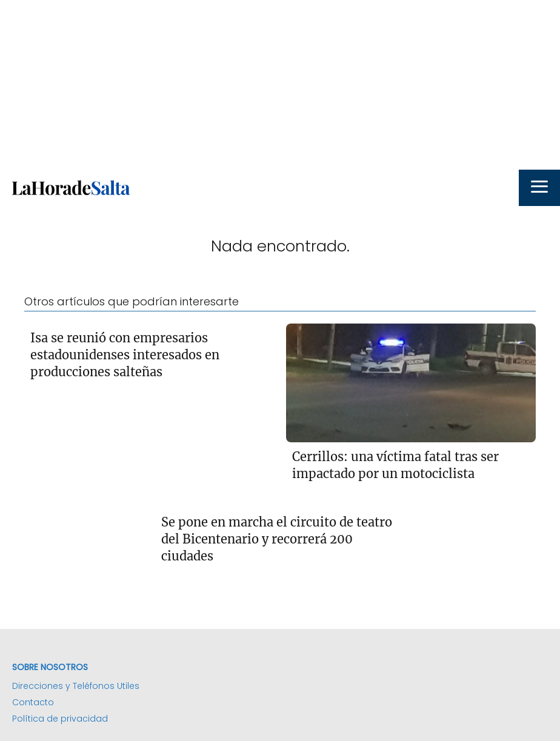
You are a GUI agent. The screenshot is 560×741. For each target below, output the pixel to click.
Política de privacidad (60, 719)
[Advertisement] (280, 85)
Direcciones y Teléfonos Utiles (76, 686)
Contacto (33, 702)
